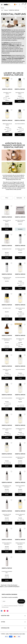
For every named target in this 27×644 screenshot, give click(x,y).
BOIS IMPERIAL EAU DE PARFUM (7, 93)
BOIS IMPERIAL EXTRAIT (7, 308)
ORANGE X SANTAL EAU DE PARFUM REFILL (20, 544)
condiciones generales (13, 606)
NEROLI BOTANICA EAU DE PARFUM (7, 124)
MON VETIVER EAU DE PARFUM (7, 398)
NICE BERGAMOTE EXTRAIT (7, 249)
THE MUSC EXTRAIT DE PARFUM (7, 221)
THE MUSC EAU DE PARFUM (20, 370)
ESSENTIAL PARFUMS (7, 89)
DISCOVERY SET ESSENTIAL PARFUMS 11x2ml (20, 221)
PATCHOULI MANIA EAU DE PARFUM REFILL (7, 544)
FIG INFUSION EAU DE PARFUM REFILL (7, 572)
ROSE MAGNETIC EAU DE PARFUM (20, 93)
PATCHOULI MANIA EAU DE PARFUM (20, 515)
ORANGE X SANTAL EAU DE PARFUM (7, 429)
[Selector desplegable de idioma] (16, 4)
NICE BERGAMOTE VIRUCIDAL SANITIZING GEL (7, 339)
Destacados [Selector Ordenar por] (21, 198)
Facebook (2, 611)
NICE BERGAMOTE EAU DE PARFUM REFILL (20, 458)
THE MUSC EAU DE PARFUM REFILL (20, 486)
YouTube (5, 611)
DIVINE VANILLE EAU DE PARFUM (7, 370)
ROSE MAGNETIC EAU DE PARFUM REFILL (7, 486)
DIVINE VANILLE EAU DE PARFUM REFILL (7, 515)
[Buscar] (13, 8)
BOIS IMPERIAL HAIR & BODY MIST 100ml (20, 250)
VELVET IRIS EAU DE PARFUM (20, 124)
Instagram (8, 611)
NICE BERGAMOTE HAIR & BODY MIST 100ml (7, 278)
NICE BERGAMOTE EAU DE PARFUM (20, 429)
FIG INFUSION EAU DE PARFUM (7, 457)
